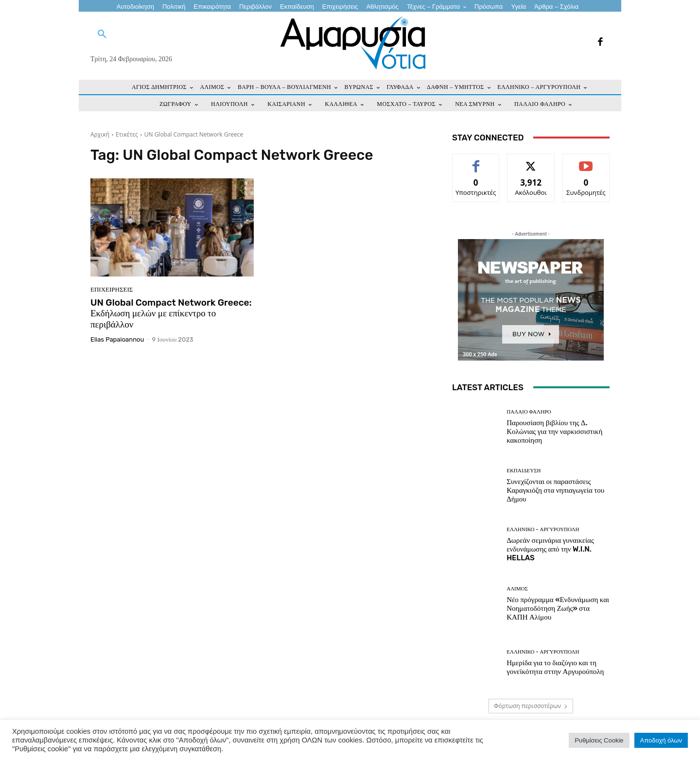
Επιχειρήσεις (112, 289)
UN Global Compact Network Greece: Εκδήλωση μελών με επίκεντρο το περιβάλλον (171, 314)
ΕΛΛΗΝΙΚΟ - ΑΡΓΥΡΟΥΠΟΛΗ (543, 529)
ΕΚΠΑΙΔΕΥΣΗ (524, 471)
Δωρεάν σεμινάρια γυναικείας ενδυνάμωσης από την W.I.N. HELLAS (550, 549)
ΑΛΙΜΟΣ (517, 589)
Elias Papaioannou (117, 339)
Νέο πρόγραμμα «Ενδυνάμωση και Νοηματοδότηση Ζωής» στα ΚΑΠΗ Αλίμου (558, 608)
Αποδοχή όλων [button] (661, 740)
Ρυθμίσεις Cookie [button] (599, 740)
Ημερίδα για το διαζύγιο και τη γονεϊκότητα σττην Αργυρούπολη (555, 667)
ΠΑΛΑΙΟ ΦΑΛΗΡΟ (529, 412)
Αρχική (100, 134)
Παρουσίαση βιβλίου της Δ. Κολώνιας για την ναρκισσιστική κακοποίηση (554, 432)
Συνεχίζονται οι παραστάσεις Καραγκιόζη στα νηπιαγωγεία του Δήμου (555, 490)
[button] (102, 35)
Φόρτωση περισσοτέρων (531, 706)
